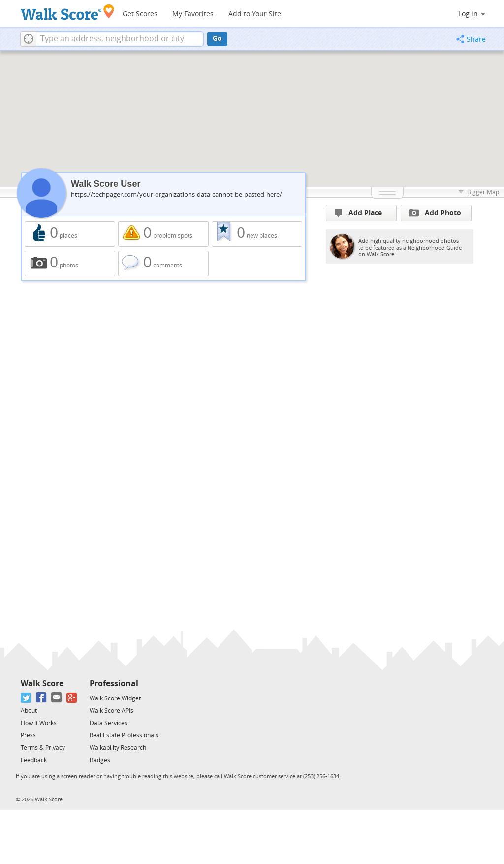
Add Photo (435, 213)
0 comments (163, 264)
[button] (28, 39)
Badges (100, 760)
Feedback (34, 760)
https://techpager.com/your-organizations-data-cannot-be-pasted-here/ (176, 194)
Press (28, 735)
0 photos (70, 264)
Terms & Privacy (43, 748)
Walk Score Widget (115, 698)
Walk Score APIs (111, 711)
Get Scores (140, 14)
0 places (70, 234)
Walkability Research (118, 748)
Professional (114, 683)
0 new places (257, 234)
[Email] (57, 698)
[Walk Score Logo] (68, 12)
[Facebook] (42, 698)
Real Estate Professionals (124, 735)
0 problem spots (163, 234)
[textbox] (120, 39)
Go (217, 39)
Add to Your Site (255, 14)
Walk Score (42, 683)
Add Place (358, 213)
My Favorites (193, 14)
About (29, 711)
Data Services (109, 723)
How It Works (39, 723)
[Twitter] (26, 698)
